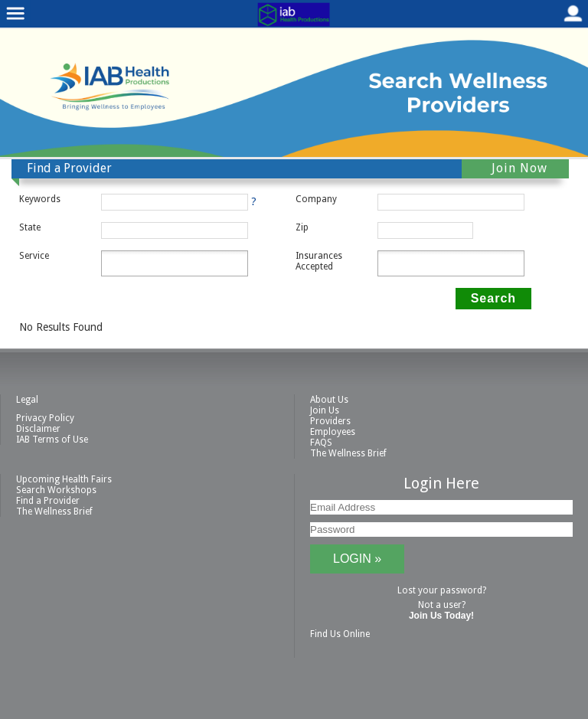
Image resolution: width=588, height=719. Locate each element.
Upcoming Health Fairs (64, 479)
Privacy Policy (45, 418)
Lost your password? (442, 590)
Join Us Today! (441, 616)
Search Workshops (56, 490)
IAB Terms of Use (52, 440)
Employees (333, 432)
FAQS (321, 443)
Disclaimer (38, 429)
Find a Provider (48, 501)
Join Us (325, 410)
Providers (330, 421)
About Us (329, 400)
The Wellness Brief (348, 453)
